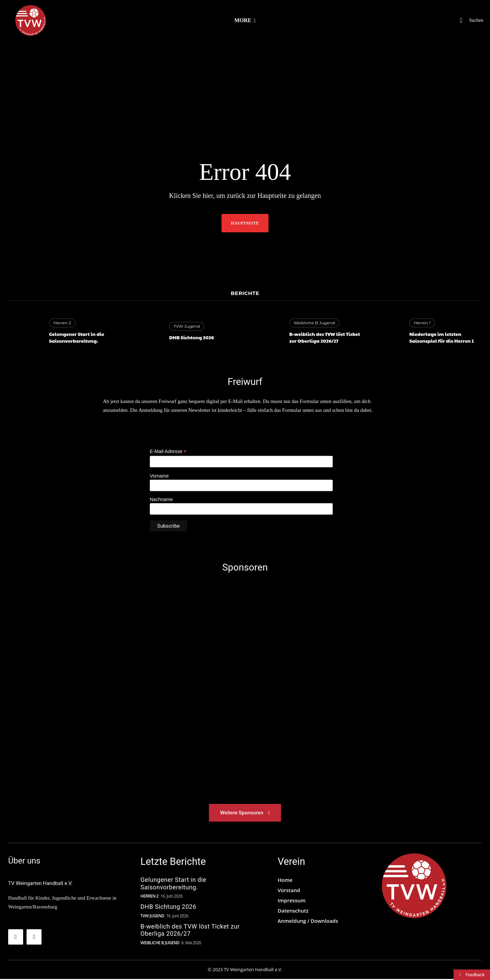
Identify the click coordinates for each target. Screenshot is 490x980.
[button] (468, 20)
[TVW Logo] (414, 887)
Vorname (159, 476)
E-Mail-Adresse (168, 452)
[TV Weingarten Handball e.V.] (31, 20)
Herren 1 (422, 323)
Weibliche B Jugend (314, 323)
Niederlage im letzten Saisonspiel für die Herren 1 (442, 337)
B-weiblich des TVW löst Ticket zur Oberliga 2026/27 (325, 337)
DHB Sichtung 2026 (192, 337)
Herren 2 (62, 323)
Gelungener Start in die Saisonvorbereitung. (77, 337)
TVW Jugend (187, 326)
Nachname (161, 499)
